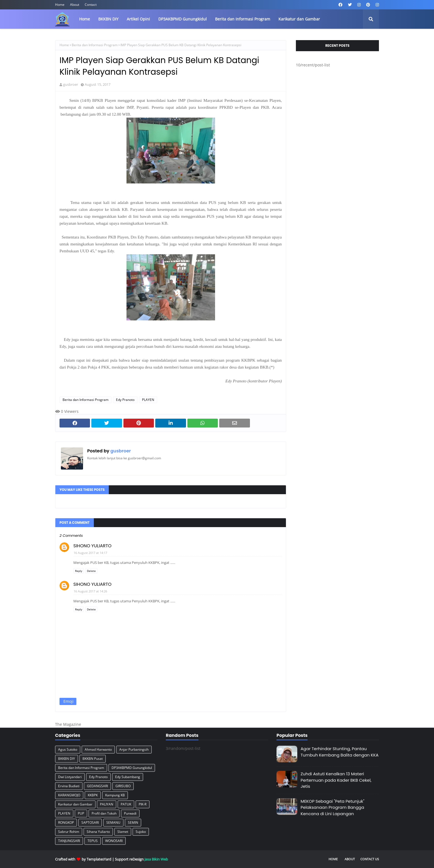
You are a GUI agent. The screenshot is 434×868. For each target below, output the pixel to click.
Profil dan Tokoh (104, 813)
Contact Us (370, 859)
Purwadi (130, 813)
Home (60, 5)
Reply (79, 571)
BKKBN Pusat (93, 759)
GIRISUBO (123, 786)
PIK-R (143, 804)
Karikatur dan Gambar (75, 804)
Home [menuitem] (85, 19)
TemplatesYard (99, 859)
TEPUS (93, 841)
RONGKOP (66, 822)
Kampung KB (115, 795)
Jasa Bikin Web (156, 859)
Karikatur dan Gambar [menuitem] (299, 19)
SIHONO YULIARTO (92, 546)
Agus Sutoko (68, 749)
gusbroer (71, 84)
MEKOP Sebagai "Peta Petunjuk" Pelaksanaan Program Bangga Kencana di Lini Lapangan (332, 807)
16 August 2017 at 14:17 (90, 553)
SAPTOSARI (90, 822)
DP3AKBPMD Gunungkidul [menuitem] (183, 19)
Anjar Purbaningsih (134, 749)
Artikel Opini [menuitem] (138, 19)
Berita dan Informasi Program (95, 45)
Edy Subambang (128, 777)
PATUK (126, 804)
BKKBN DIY (67, 759)
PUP (81, 813)
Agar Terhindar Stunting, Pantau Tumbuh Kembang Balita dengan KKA (340, 752)
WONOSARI (114, 841)
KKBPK (93, 795)
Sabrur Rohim (69, 832)
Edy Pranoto (125, 400)
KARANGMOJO (69, 795)
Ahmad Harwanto (98, 749)
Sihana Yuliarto (98, 832)
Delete (91, 571)
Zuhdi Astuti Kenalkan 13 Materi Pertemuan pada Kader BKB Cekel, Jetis (336, 780)
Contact (91, 5)
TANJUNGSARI (69, 841)
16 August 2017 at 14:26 (90, 591)
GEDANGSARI (97, 786)
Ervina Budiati (69, 786)
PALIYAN (107, 804)
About (75, 5)
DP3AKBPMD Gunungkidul (132, 768)
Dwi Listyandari (70, 777)
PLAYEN (148, 400)
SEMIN (133, 822)
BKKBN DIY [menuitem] (108, 19)
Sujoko (141, 832)
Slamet (123, 832)
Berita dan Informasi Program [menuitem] (243, 19)
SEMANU (113, 822)
